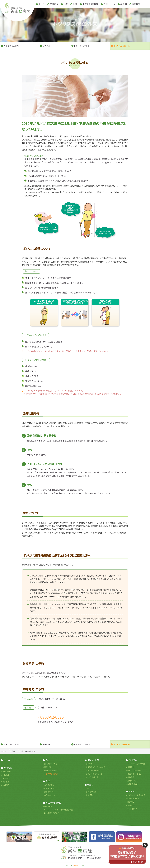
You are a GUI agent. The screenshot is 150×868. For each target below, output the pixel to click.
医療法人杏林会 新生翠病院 (80, 850)
